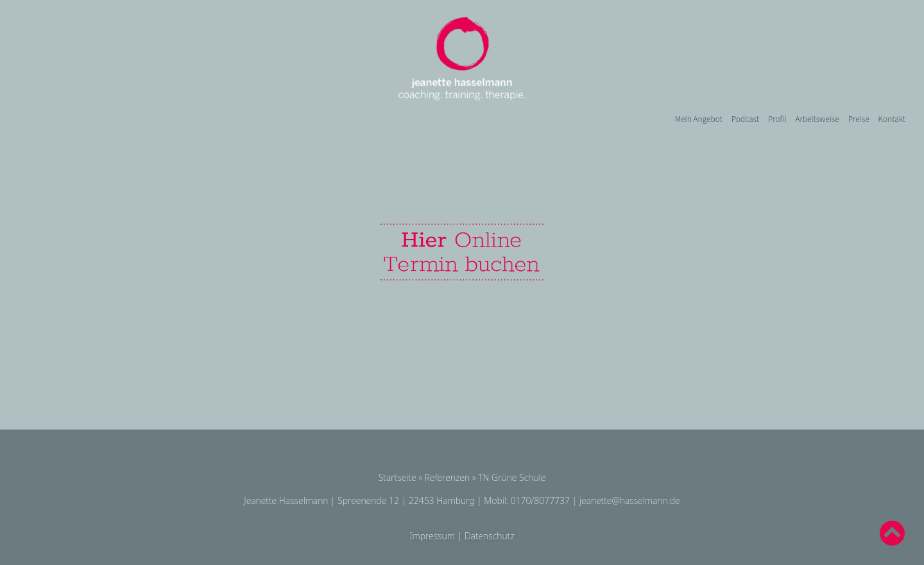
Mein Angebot (699, 118)
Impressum (432, 536)
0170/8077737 (540, 500)
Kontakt (892, 118)
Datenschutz (490, 536)
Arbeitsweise (817, 118)
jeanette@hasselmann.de (630, 500)
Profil (777, 118)
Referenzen (448, 477)
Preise (859, 118)
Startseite (398, 477)
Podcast (745, 118)
